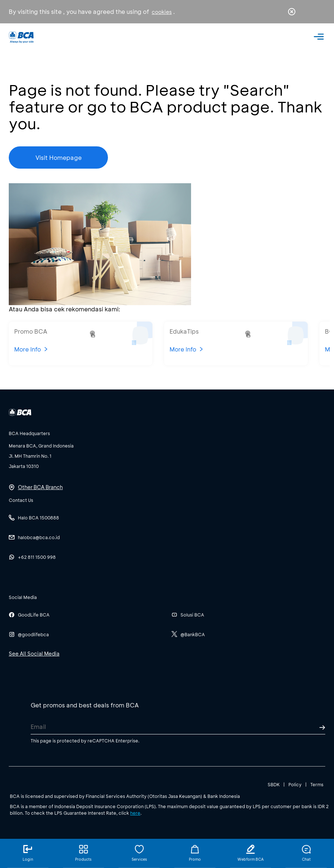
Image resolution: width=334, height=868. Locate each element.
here (135, 813)
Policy (295, 784)
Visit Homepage (59, 158)
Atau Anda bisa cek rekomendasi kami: (65, 309)
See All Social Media (34, 653)
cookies (162, 12)
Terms (317, 784)
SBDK (274, 784)
